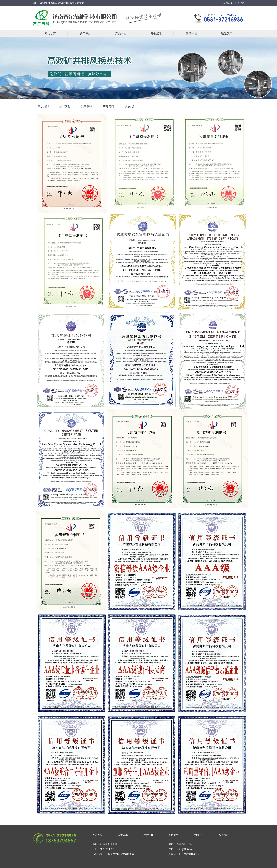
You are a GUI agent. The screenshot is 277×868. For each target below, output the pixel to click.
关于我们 (43, 106)
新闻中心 (191, 33)
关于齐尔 (86, 33)
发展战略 (87, 106)
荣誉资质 (108, 106)
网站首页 (50, 33)
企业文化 (65, 106)
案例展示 (156, 33)
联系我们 (227, 33)
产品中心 (121, 33)
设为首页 (228, 3)
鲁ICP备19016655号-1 (190, 854)
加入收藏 (240, 3)
